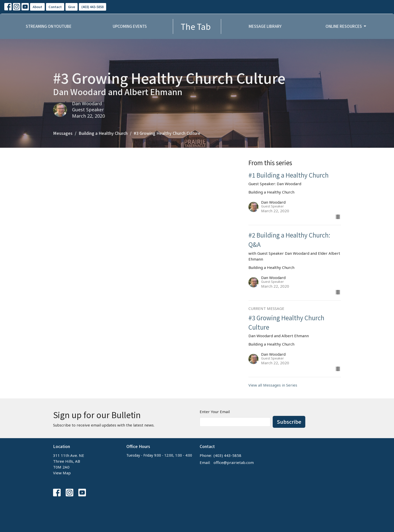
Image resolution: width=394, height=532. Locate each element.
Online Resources (346, 26)
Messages (63, 133)
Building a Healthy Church (103, 133)
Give (72, 7)
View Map (62, 473)
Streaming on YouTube (49, 26)
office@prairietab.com (234, 462)
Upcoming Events (130, 26)
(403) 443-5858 (92, 7)
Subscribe (289, 422)
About (37, 7)
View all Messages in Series (273, 385)
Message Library (265, 26)
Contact (55, 7)
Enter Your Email (215, 412)
